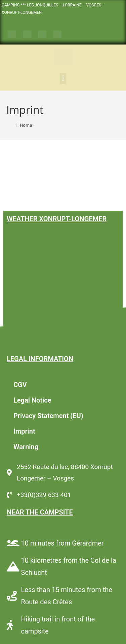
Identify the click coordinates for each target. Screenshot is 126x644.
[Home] (26, 125)
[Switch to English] (27, 35)
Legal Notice (32, 400)
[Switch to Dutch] (57, 35)
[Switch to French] (12, 35)
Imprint (24, 431)
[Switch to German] (42, 35)
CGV (20, 385)
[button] (63, 78)
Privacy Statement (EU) (48, 416)
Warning (26, 447)
